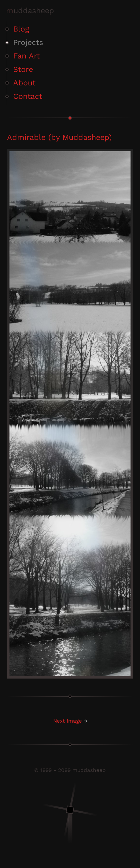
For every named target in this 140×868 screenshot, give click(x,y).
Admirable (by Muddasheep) (59, 137)
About (24, 83)
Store (23, 69)
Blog (21, 29)
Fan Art (26, 56)
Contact (28, 96)
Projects (28, 42)
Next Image (68, 721)
